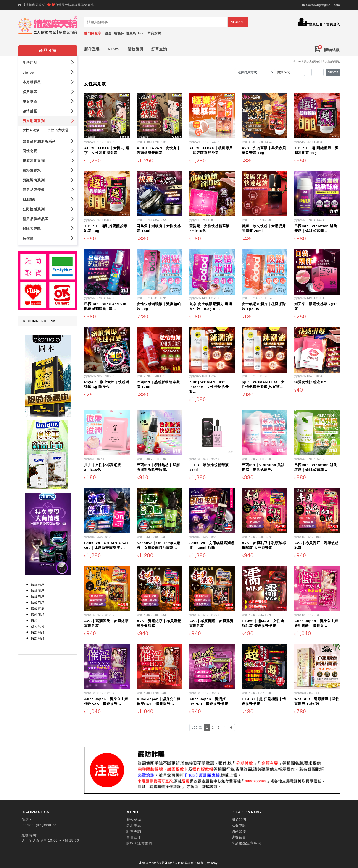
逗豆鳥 (131, 33)
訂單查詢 (159, 48)
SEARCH (237, 22)
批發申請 (239, 825)
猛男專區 (48, 91)
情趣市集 (38, 608)
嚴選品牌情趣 (48, 189)
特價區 (48, 237)
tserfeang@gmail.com (323, 5)
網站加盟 (239, 830)
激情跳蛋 (48, 110)
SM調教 (48, 198)
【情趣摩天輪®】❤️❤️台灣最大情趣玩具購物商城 (58, 5)
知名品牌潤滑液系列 (48, 140)
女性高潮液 (31, 129)
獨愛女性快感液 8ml (311, 381)
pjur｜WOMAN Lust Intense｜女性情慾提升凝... (209, 386)
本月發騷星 (48, 81)
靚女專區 (48, 100)
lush (142, 33)
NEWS (114, 48)
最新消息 (134, 825)
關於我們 (239, 819)
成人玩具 (38, 626)
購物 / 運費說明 (139, 842)
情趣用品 (38, 584)
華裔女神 (154, 33)
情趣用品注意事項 (246, 842)
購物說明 (136, 48)
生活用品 (48, 61)
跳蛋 (108, 33)
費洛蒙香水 (48, 169)
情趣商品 (38, 590)
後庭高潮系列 (48, 160)
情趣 (34, 620)
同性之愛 (48, 150)
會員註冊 (316, 24)
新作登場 (92, 48)
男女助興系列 (48, 120)
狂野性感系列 (48, 208)
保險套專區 (48, 227)
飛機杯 (119, 33)
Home (297, 60)
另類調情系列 (48, 179)
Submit (333, 71)
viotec (48, 71)
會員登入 (333, 24)
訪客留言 (239, 836)
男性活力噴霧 (58, 129)
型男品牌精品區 (48, 218)
